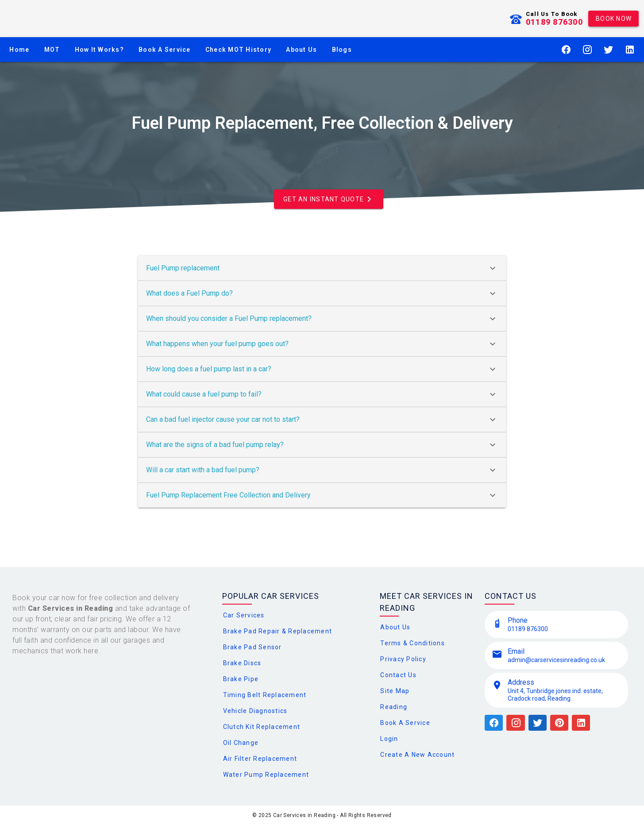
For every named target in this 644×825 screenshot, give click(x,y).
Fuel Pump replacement (322, 268)
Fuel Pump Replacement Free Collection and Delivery (322, 495)
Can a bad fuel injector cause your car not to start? (322, 420)
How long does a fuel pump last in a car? (322, 369)
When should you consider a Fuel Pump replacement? (322, 319)
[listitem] (556, 625)
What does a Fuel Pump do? (322, 293)
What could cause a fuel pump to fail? (322, 394)
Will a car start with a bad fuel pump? (322, 470)
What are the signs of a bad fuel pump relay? (322, 445)
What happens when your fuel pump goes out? (322, 344)
